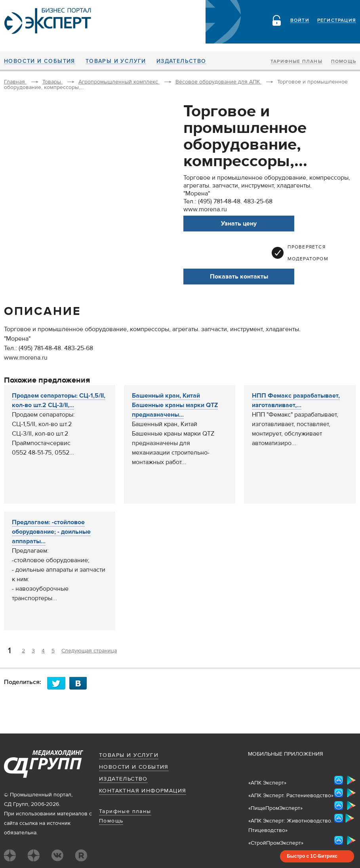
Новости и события (40, 61)
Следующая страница (89, 651)
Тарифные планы (296, 62)
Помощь (344, 62)
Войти (300, 21)
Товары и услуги (116, 61)
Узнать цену (239, 224)
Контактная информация (143, 791)
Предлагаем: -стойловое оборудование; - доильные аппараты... (51, 532)
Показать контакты (239, 277)
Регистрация (337, 21)
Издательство (181, 61)
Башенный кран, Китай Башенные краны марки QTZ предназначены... (175, 405)
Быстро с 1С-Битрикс (312, 856)
